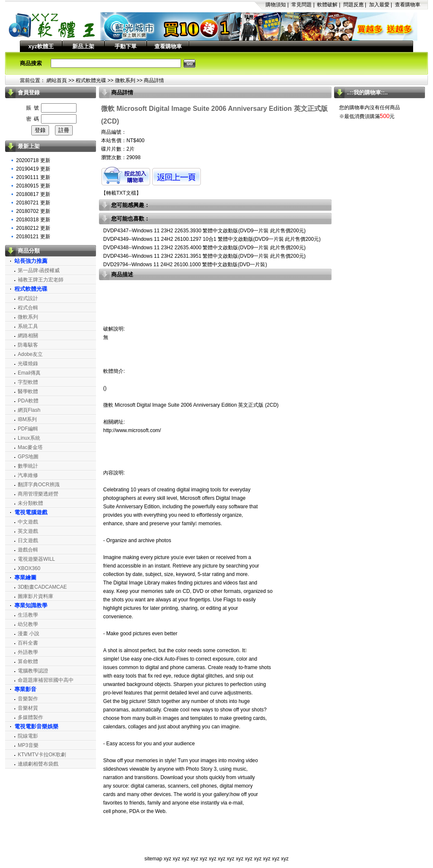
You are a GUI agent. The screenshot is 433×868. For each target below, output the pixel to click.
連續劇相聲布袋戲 (38, 764)
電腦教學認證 (33, 671)
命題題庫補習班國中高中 (46, 680)
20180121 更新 (33, 237)
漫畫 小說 (29, 634)
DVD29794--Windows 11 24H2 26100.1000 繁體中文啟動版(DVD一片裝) (185, 265)
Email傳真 (29, 373)
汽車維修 (28, 475)
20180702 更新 (33, 211)
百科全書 (28, 643)
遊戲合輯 (28, 550)
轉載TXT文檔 (121, 193)
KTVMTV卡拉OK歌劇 (42, 755)
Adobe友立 (30, 354)
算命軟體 (28, 661)
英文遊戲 (28, 531)
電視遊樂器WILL (36, 559)
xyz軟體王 (41, 46)
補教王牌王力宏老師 (41, 280)
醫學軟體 (28, 391)
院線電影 (28, 736)
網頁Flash (29, 410)
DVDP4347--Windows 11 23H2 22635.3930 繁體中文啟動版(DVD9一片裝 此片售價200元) (204, 231)
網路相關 (28, 336)
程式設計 (28, 298)
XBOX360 (29, 568)
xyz (167, 859)
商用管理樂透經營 (38, 494)
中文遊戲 (28, 522)
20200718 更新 (33, 160)
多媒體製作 (30, 717)
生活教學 (28, 615)
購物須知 (276, 5)
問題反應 (354, 5)
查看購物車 (408, 5)
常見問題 (301, 5)
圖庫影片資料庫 (36, 596)
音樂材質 (28, 708)
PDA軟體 (28, 401)
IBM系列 (27, 419)
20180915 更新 (33, 186)
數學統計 (28, 466)
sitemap (153, 859)
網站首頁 (57, 80)
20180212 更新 (33, 228)
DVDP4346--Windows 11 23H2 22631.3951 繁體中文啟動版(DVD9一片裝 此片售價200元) (204, 256)
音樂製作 (28, 699)
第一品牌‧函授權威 (39, 270)
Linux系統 (29, 438)
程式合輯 (28, 308)
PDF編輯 (28, 429)
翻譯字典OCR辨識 (39, 485)
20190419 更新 (33, 169)
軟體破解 (327, 5)
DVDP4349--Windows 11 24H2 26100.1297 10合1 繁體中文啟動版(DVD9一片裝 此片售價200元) (212, 239)
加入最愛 (379, 5)
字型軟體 (28, 382)
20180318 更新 (33, 220)
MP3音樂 (28, 745)
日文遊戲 (28, 540)
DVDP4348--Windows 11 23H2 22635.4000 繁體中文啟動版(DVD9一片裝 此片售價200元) (204, 248)
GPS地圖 (28, 457)
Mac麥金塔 (30, 447)
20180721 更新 (33, 203)
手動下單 (126, 46)
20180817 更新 (33, 194)
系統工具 (28, 326)
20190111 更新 (33, 177)
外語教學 (28, 652)
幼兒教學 (28, 624)
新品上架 (83, 46)
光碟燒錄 (28, 364)
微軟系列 (125, 80)
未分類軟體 (30, 503)
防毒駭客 (28, 345)
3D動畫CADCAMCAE (42, 587)
